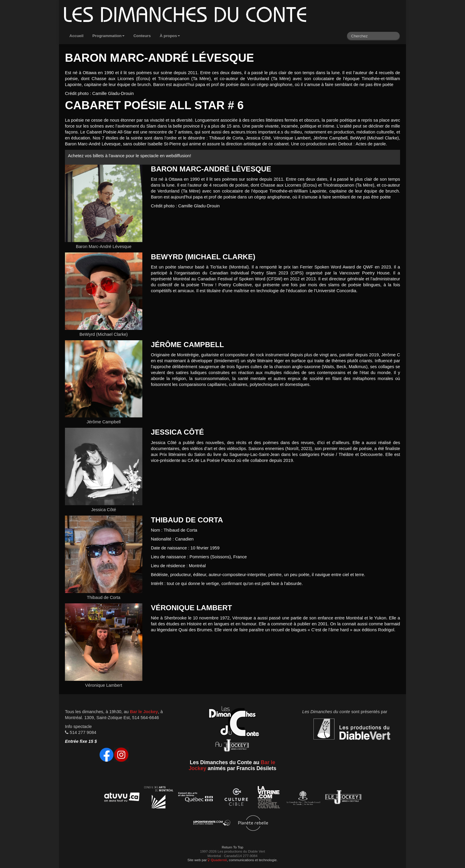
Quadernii (217, 860)
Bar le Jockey (144, 712)
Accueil (76, 36)
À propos (170, 36)
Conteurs (142, 36)
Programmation (108, 36)
